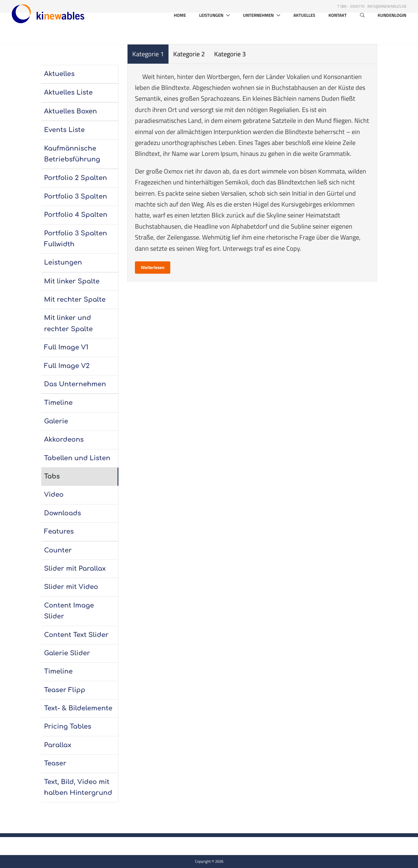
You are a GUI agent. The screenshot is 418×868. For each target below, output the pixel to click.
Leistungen (211, 30)
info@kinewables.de (387, 6)
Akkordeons (64, 440)
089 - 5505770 (352, 6)
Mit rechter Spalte (75, 300)
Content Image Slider (69, 611)
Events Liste (65, 130)
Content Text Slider (76, 635)
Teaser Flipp (65, 690)
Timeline (58, 403)
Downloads (63, 513)
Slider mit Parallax (75, 569)
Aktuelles (304, 30)
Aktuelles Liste (68, 93)
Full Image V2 (67, 366)
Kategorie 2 (189, 54)
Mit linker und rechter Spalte (68, 323)
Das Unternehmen (75, 384)
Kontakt (338, 30)
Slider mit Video (71, 587)
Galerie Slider (67, 653)
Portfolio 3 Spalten (76, 197)
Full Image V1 (66, 347)
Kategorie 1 (148, 54)
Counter (58, 550)
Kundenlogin (392, 30)
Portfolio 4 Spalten (76, 215)
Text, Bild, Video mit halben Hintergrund (78, 787)
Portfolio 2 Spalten (76, 178)
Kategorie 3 (230, 54)
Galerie (56, 421)
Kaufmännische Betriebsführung (72, 154)
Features (59, 532)
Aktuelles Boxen (71, 111)
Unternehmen (258, 30)
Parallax (58, 745)
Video (54, 495)
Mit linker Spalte (72, 281)
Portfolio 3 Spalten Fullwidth (76, 239)
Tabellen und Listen (77, 458)
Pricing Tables (68, 727)
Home (180, 30)
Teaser (55, 763)
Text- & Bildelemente (78, 708)
